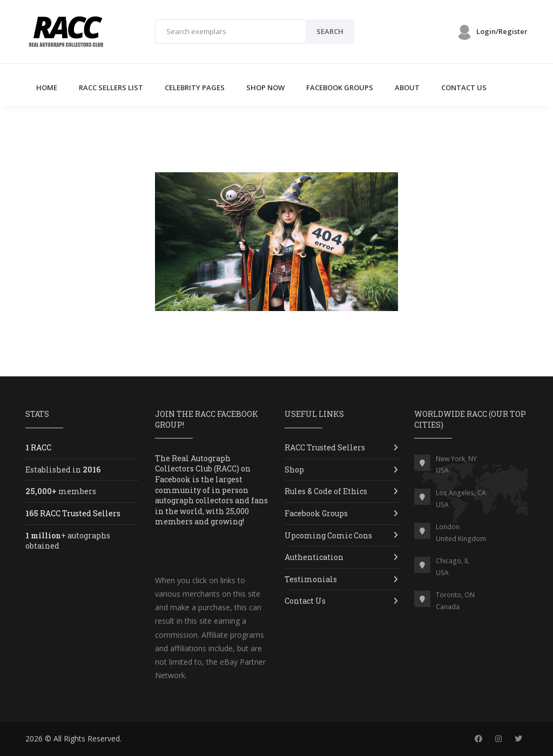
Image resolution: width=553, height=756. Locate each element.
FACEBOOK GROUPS (340, 87)
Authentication (314, 557)
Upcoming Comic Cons (328, 535)
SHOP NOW (265, 87)
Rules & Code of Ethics (326, 491)
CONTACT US (464, 87)
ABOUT (407, 87)
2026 (34, 738)
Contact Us (305, 601)
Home (47, 87)
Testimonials (311, 579)
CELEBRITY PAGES (195, 87)
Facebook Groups (316, 513)
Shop (294, 470)
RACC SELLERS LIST (111, 87)
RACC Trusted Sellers (325, 447)
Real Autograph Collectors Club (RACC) (197, 464)
